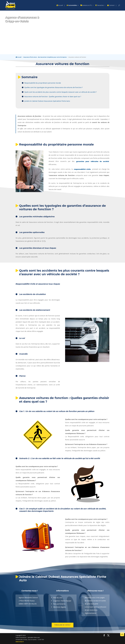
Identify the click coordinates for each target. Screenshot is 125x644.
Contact (112, 5)
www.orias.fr (20, 642)
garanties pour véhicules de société (93, 161)
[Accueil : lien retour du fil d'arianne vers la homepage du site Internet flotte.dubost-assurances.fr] (19, 57)
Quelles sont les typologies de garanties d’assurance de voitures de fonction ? (54, 87)
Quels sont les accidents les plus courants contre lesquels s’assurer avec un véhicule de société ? (61, 92)
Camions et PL (87, 5)
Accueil (61, 5)
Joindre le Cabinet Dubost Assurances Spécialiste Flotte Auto (47, 101)
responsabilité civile (82, 169)
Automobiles (73, 5)
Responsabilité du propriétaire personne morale (43, 83)
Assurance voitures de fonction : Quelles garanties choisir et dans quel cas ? (53, 97)
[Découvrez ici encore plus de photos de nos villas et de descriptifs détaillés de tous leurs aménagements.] (104, 635)
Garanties (100, 5)
